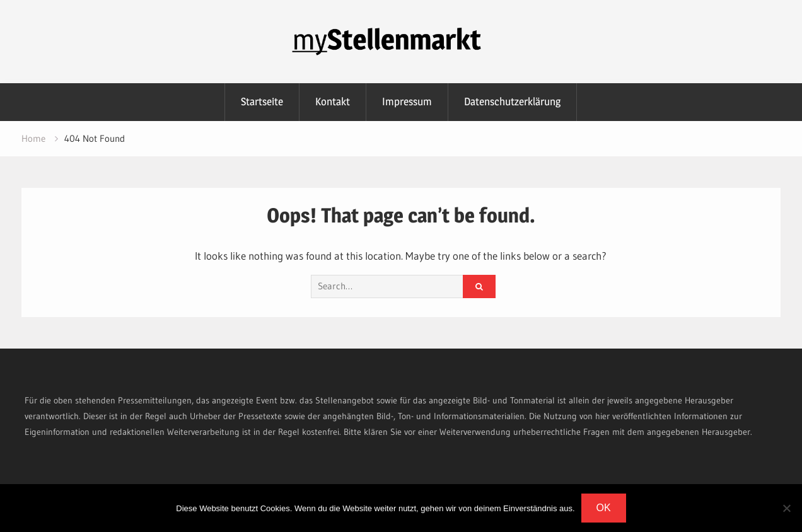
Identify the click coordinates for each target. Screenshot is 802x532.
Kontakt (333, 101)
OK (604, 508)
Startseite (262, 101)
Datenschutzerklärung (512, 101)
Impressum (407, 101)
